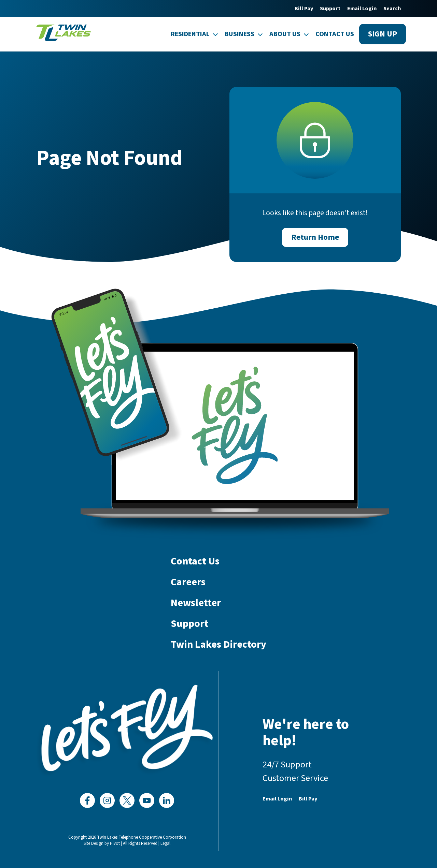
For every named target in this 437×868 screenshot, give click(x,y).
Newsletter (196, 603)
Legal (165, 843)
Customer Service (295, 778)
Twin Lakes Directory (218, 645)
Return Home (315, 237)
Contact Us (335, 34)
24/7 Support (287, 765)
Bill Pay (304, 9)
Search (392, 9)
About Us (285, 34)
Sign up (383, 34)
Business (239, 34)
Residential (190, 34)
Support (330, 9)
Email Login (362, 9)
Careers (188, 582)
